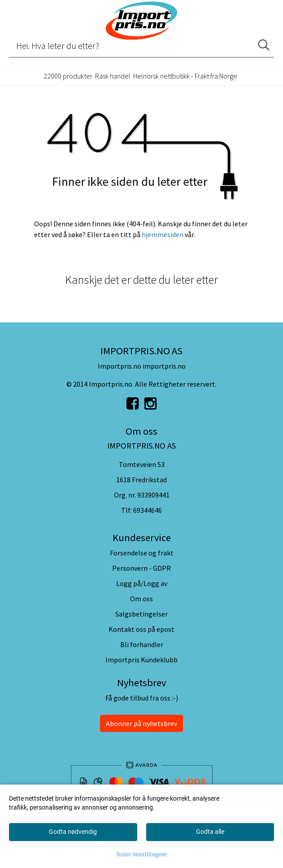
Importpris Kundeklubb (141, 660)
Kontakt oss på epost (141, 629)
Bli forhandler (142, 644)
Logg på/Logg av (142, 583)
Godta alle (210, 832)
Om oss (141, 599)
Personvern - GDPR (141, 568)
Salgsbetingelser (141, 614)
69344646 (148, 510)
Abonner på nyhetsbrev (141, 723)
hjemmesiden (163, 234)
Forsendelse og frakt (142, 553)
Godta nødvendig (73, 832)
